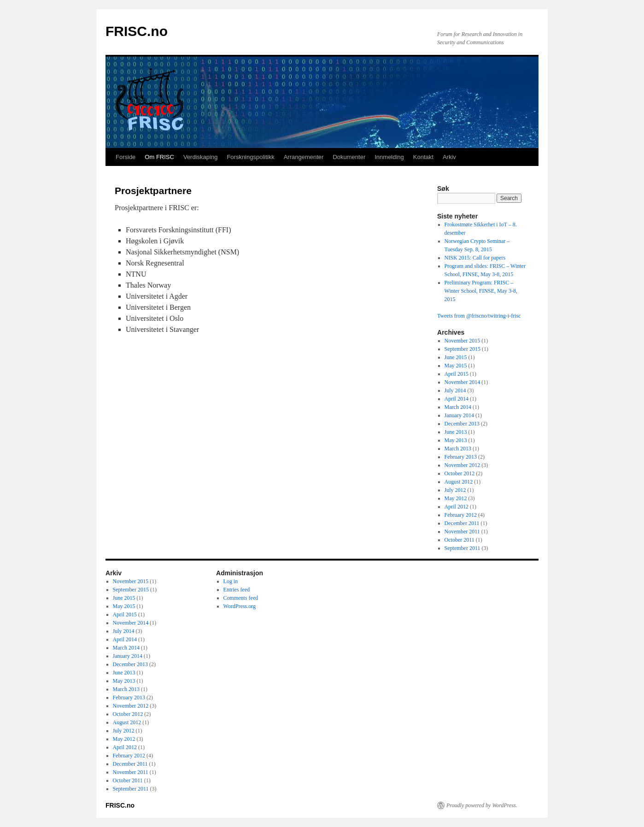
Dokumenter (349, 157)
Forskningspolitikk (250, 157)
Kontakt (423, 157)
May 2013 (456, 440)
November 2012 (463, 465)
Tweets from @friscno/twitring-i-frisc (479, 316)
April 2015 (457, 374)
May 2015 (456, 366)
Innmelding (389, 157)
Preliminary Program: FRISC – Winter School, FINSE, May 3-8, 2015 (481, 291)
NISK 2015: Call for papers (475, 258)
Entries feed (237, 590)
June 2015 (456, 357)
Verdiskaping (200, 157)
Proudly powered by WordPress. (482, 805)
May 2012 (456, 498)
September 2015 (463, 349)
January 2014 (459, 415)
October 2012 (460, 473)
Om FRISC (159, 157)
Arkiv (449, 157)
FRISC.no (137, 31)
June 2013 (456, 432)
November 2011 (462, 532)
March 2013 (458, 449)
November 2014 (463, 382)
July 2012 (455, 490)
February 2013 (461, 457)
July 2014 (455, 390)
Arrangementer (304, 157)
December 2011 (462, 523)
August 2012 (459, 482)
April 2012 (457, 507)
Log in (231, 581)
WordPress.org (240, 606)
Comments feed (241, 598)
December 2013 (462, 424)
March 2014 (458, 407)
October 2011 (460, 540)
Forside (126, 157)
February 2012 (461, 515)
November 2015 (463, 341)
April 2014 (457, 399)
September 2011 (463, 548)
